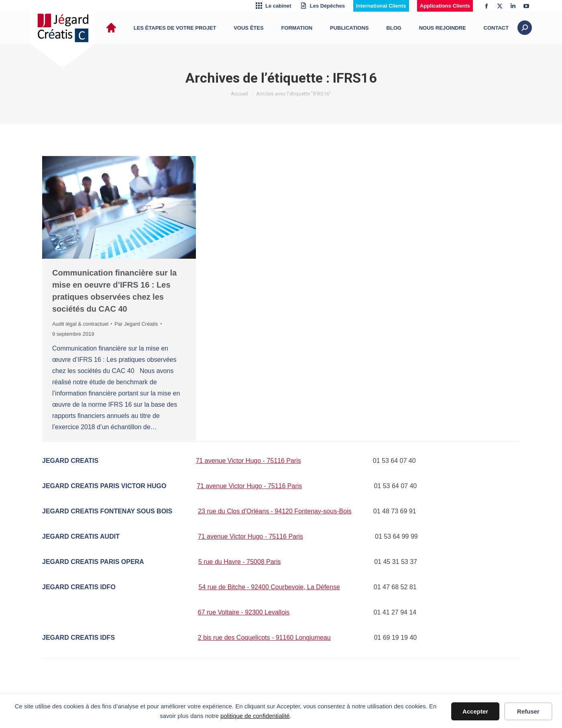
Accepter (475, 711)
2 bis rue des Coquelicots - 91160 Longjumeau (264, 638)
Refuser (528, 711)
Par (136, 324)
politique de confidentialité (255, 716)
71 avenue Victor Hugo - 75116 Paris (248, 461)
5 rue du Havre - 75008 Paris (239, 562)
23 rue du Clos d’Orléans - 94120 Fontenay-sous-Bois (275, 511)
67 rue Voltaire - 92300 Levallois (244, 612)
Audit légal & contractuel (80, 324)
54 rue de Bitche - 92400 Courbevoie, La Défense (269, 587)
